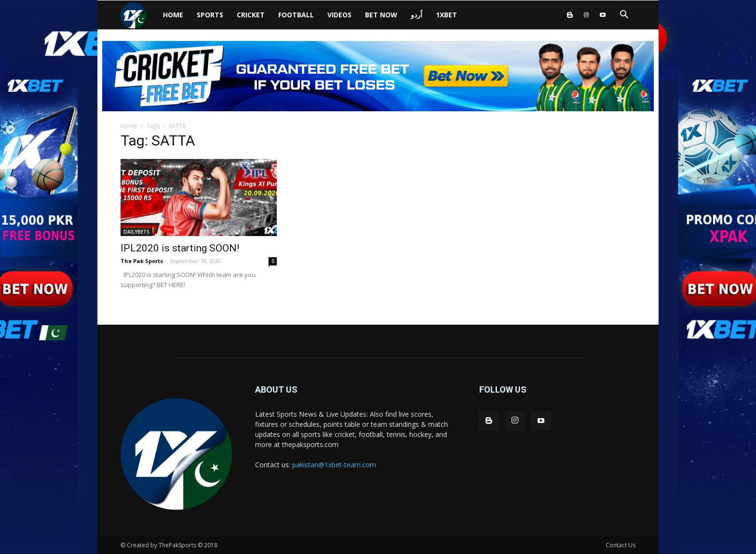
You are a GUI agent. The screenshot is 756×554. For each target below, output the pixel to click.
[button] (624, 16)
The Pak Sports (142, 261)
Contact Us (621, 545)
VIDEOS (339, 15)
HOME (173, 15)
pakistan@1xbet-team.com (334, 465)
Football (296, 15)
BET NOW (381, 15)
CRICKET (251, 15)
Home (129, 126)
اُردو (417, 15)
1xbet (446, 15)
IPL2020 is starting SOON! (180, 248)
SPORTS (210, 15)
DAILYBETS (136, 232)
